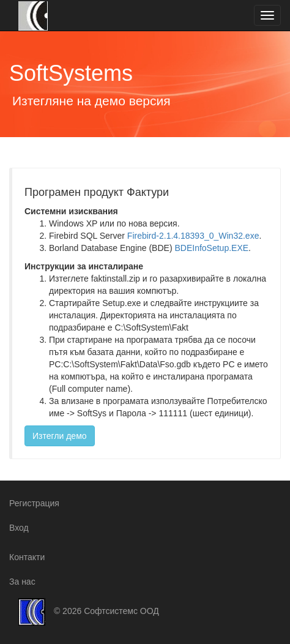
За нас (22, 582)
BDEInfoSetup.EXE (211, 248)
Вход (19, 528)
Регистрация (34, 503)
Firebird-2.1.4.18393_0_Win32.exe (193, 236)
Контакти (27, 557)
